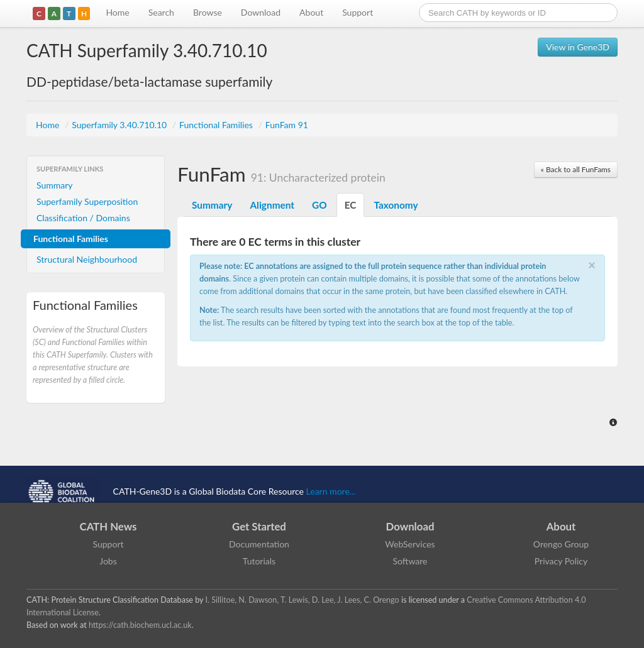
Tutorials (259, 561)
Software (410, 561)
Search (161, 12)
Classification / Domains (83, 218)
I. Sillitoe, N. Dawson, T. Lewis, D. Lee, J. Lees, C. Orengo (303, 600)
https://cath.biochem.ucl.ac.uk (140, 625)
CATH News (108, 526)
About (311, 12)
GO (319, 205)
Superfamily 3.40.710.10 (120, 125)
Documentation (259, 544)
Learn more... (331, 491)
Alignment (272, 205)
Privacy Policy (561, 561)
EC (351, 205)
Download (261, 12)
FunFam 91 (287, 125)
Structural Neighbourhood (87, 259)
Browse (208, 12)
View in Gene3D (578, 47)
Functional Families (217, 125)
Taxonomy (396, 205)
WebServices (410, 544)
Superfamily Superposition (87, 201)
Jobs (108, 561)
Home (117, 12)
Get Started (259, 526)
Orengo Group (561, 544)
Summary (55, 185)
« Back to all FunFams (576, 169)
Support (358, 12)
